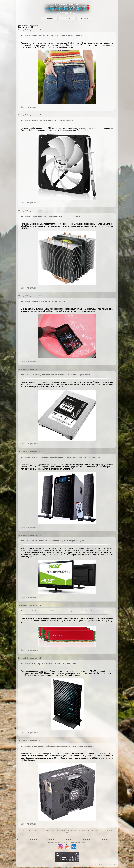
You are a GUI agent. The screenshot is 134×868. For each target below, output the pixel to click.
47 (114, 831)
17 (47, 831)
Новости (85, 18)
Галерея (67, 18)
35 (86, 831)
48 (66, 833)
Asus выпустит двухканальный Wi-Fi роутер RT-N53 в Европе (56, 664)
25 (65, 831)
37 (91, 831)
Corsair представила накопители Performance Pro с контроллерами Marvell (61, 375)
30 (75, 831)
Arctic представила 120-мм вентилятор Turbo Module (52, 121)
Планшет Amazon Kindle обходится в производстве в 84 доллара (57, 36)
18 (49, 831)
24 (62, 831)
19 (51, 831)
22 (58, 831)
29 (73, 831)
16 (45, 831)
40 (97, 831)
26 (67, 831)
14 (41, 831)
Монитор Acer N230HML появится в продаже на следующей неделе (58, 541)
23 (60, 831)
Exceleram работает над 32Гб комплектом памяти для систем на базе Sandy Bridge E (65, 611)
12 (36, 831)
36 (89, 831)
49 (68, 833)
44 (108, 831)
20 (54, 831)
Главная (49, 18)
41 (100, 831)
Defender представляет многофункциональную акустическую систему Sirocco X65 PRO (66, 457)
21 (56, 831)
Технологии (26, 36)
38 (93, 831)
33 (82, 831)
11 (34, 831)
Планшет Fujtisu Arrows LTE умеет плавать (48, 301)
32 (80, 831)
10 (32, 831)
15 (43, 831)
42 (102, 831)
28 (71, 831)
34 (84, 831)
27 (69, 831)
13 (38, 831)
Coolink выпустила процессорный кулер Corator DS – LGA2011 (56, 216)
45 (110, 831)
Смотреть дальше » (29, 107)
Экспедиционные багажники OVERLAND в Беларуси (67, 843)
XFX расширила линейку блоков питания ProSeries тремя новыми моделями (62, 746)
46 (112, 831)
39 (95, 831)
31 (78, 831)
